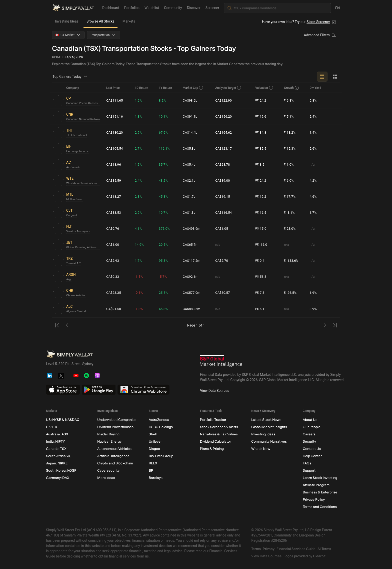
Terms (256, 549)
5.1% (289, 117)
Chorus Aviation (77, 296)
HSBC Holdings (161, 427)
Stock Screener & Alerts (219, 427)
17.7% (289, 197)
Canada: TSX (56, 449)
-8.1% (289, 213)
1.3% (139, 117)
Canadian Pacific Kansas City (84, 103)
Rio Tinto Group (161, 456)
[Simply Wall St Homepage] (73, 8)
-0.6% (140, 293)
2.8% (139, 197)
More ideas (106, 478)
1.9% (313, 293)
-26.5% (290, 293)
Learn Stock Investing (320, 478)
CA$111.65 (115, 101)
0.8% (313, 101)
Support (309, 471)
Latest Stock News (266, 420)
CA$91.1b (191, 117)
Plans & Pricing (212, 449)
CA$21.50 (114, 309)
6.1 (260, 309)
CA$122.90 (224, 101)
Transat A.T (74, 263)
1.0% (289, 165)
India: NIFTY (55, 442)
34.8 (261, 133)
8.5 (260, 165)
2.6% (313, 149)
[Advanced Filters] (320, 35)
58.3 (261, 277)
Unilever (155, 442)
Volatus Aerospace (79, 231)
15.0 (261, 229)
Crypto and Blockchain (115, 463)
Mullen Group (75, 199)
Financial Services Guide (296, 549)
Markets (129, 21)
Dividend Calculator (215, 442)
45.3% (164, 197)
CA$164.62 (224, 133)
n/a (312, 165)
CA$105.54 (115, 149)
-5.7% (164, 277)
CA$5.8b (190, 149)
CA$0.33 (113, 277)
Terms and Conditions (320, 507)
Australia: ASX (57, 434)
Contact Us (312, 449)
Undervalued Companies (117, 420)
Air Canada (74, 167)
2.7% (139, 149)
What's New (261, 449)
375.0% (165, 229)
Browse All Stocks (100, 21)
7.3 (260, 293)
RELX (153, 463)
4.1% (139, 229)
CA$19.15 (223, 197)
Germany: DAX (58, 478)
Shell (153, 434)
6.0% (289, 181)
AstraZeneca (159, 420)
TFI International (77, 135)
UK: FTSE (53, 427)
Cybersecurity (108, 471)
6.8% (289, 101)
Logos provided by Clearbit (304, 556)
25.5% (164, 293)
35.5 (261, 149)
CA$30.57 (223, 293)
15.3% (289, 149)
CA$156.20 (224, 117)
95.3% (164, 261)
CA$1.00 (113, 245)
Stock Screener (318, 22)
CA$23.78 (223, 165)
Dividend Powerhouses (115, 427)
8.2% (163, 101)
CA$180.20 (115, 133)
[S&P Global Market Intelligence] (221, 362)
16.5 (261, 213)
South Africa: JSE (60, 456)
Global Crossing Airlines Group (84, 247)
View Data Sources (215, 391)
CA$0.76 (113, 229)
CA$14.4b (191, 133)
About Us (310, 420)
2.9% (139, 133)
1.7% (313, 213)
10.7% (164, 213)
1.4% (313, 133)
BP (151, 471)
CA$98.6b (191, 101)
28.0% (289, 229)
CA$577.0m (192, 293)
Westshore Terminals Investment (84, 183)
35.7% (164, 165)
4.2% (313, 181)
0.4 (260, 261)
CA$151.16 (115, 117)
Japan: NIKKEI (57, 463)
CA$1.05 (222, 229)
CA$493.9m (192, 229)
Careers (309, 434)
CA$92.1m (191, 277)
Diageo (154, 449)
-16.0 (261, 245)
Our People (312, 427)
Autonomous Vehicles (114, 449)
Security (309, 442)
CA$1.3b (190, 213)
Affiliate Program (316, 485)
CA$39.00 (223, 181)
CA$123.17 (224, 149)
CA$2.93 (113, 261)
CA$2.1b (190, 181)
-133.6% (291, 261)
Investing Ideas (67, 21)
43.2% (164, 181)
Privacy (269, 549)
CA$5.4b (190, 165)
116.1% (165, 149)
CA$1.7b (190, 197)
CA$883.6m (192, 309)
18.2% (289, 133)
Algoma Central (76, 312)
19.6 (261, 117)
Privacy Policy (314, 500)
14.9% (140, 245)
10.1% (164, 117)
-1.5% (140, 277)
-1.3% (140, 309)
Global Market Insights (269, 427)
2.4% (313, 117)
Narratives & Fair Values (219, 434)
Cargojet (72, 215)
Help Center (312, 456)
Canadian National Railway (84, 119)
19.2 (261, 197)
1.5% (139, 165)
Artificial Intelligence (113, 456)
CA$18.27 (114, 197)
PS (257, 229)
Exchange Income (78, 151)
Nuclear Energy (109, 442)
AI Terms (324, 549)
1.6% (139, 101)
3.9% (313, 309)
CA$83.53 (114, 213)
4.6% (313, 197)
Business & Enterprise (320, 492)
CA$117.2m (192, 261)
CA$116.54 (224, 213)
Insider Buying (108, 434)
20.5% (164, 245)
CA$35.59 (114, 181)
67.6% (164, 133)
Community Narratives (269, 442)
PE (257, 101)
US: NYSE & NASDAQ (63, 420)
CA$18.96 (114, 165)
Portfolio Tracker (213, 420)
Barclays (156, 478)
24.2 (261, 101)
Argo (69, 279)
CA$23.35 (114, 293)
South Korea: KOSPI (62, 471)
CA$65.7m (191, 245)
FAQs (307, 463)
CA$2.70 (222, 261)
